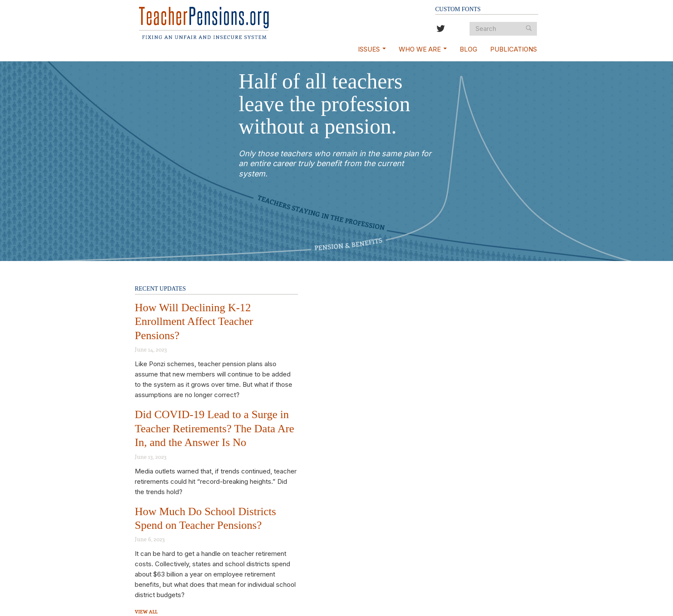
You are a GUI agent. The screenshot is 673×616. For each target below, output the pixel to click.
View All (146, 611)
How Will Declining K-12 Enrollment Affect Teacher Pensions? (194, 322)
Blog (468, 49)
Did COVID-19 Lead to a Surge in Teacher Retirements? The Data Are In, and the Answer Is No (214, 428)
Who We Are (423, 49)
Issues (372, 49)
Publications (514, 49)
